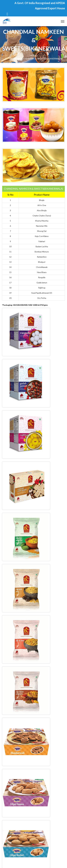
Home (33, 55)
